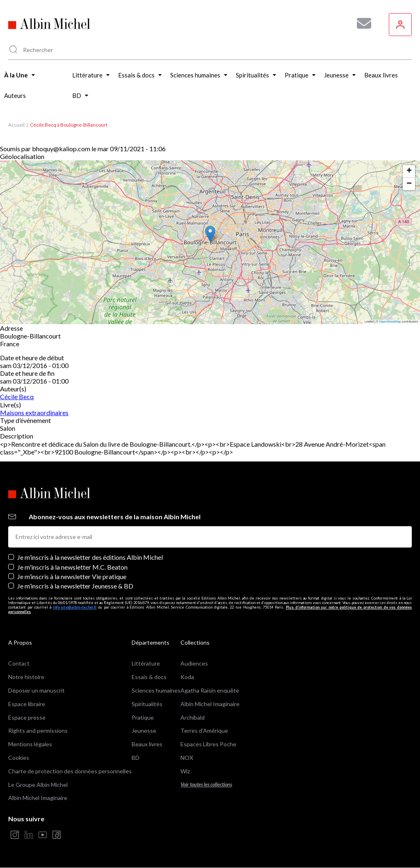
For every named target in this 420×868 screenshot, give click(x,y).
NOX (187, 758)
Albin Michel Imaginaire (38, 798)
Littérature (146, 663)
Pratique (143, 717)
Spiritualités (147, 704)
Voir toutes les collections (206, 785)
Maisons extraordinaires (34, 412)
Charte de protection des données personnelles (70, 771)
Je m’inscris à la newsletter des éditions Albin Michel (90, 557)
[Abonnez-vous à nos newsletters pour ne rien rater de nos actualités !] (361, 23)
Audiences (194, 663)
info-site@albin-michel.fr (75, 607)
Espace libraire (27, 704)
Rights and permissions (38, 731)
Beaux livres (147, 744)
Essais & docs (149, 677)
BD (136, 758)
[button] (210, 234)
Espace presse (27, 717)
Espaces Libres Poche (208, 744)
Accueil (16, 125)
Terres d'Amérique (204, 731)
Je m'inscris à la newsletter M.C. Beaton (72, 567)
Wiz (185, 771)
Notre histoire (26, 677)
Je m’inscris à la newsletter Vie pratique (72, 576)
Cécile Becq (17, 397)
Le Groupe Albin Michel (38, 785)
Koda (187, 677)
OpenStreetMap (390, 322)
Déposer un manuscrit (37, 690)
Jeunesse (144, 731)
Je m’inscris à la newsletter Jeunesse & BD (75, 586)
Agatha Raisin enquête (210, 690)
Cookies (19, 758)
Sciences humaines (156, 690)
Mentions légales (30, 744)
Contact (19, 663)
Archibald (193, 717)
